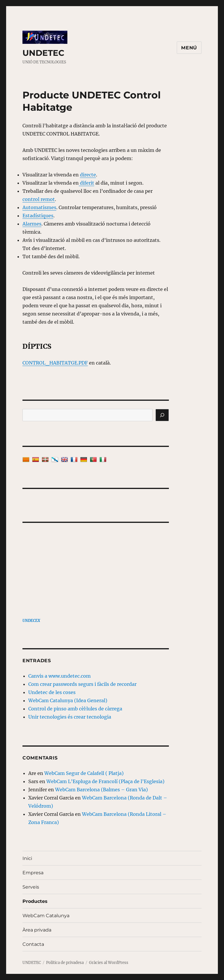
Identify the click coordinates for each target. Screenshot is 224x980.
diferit (86, 183)
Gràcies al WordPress (109, 963)
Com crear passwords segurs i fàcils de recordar (82, 684)
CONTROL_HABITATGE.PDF (55, 363)
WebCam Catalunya (46, 916)
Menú (189, 48)
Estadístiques (38, 216)
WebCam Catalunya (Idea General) (68, 700)
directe (88, 175)
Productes (35, 901)
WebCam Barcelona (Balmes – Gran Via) (101, 790)
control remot (39, 199)
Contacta (33, 944)
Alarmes (32, 224)
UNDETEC (43, 53)
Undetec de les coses (52, 692)
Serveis (31, 887)
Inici (27, 858)
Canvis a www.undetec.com (60, 676)
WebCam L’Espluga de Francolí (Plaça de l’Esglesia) (105, 781)
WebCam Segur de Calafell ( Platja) (84, 773)
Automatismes (39, 207)
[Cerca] (162, 415)
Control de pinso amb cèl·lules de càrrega (75, 709)
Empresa (33, 873)
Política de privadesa (65, 963)
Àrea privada (37, 930)
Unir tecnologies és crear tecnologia (70, 717)
